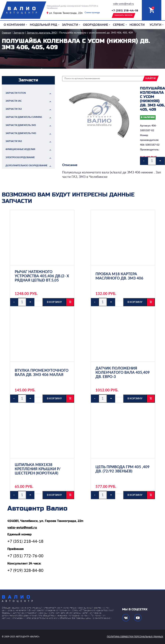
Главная (6, 33)
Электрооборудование (20, 157)
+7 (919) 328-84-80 (25, 571)
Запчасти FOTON (16, 93)
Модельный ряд (44, 25)
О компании (14, 25)
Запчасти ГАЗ (14, 109)
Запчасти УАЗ (14, 141)
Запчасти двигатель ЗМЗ (42, 33)
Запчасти (70, 25)
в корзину (54, 302)
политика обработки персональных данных (135, 637)
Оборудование (95, 25)
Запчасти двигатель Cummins (24, 117)
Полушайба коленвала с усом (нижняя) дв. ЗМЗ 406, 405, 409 (96, 33)
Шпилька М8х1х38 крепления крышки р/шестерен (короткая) (38, 469)
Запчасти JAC (14, 101)
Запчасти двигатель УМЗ (21, 133)
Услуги (155, 25)
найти (151, 78)
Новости (137, 25)
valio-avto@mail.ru (124, 4)
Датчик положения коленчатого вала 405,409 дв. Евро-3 (123, 373)
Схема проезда (92, 13)
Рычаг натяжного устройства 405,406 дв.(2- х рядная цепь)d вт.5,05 (42, 276)
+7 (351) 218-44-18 (125, 11)
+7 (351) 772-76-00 (25, 556)
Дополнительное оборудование (26, 166)
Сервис (119, 25)
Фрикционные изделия (20, 149)
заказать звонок (124, 15)
